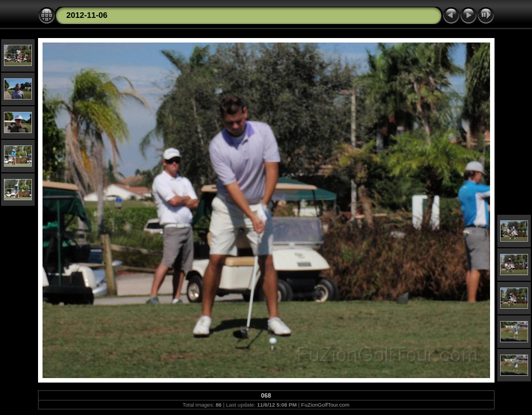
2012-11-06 (87, 15)
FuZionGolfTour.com (325, 405)
